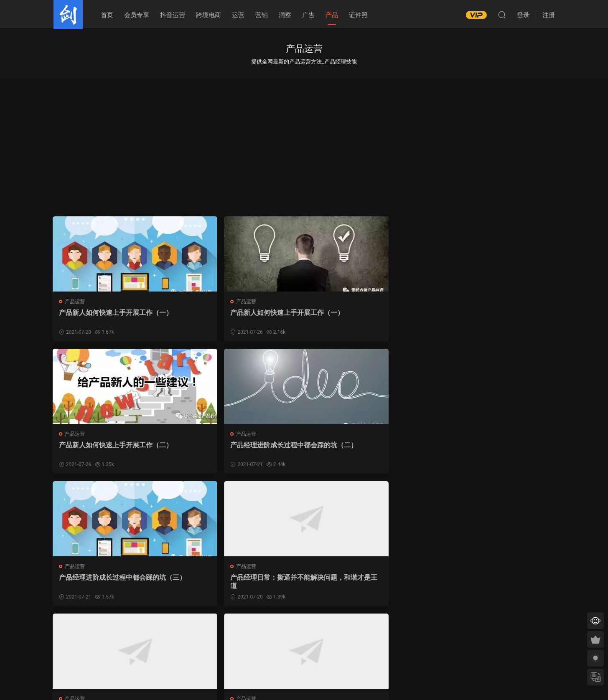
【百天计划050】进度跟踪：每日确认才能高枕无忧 (112, 583)
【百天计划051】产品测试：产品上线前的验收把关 (495, 450)
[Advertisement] (304, 141)
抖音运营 (173, 15)
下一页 (323, 630)
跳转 (365, 630)
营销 (262, 15)
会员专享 (137, 15)
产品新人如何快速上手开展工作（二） (361, 317)
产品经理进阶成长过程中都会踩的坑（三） (110, 450)
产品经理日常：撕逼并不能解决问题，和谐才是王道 (237, 450)
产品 (332, 15)
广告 (308, 15)
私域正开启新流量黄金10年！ (359, 579)
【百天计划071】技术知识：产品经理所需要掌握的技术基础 (240, 583)
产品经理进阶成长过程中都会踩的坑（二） (492, 317)
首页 (107, 15)
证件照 (358, 15)
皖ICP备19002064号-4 (304, 680)
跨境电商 (209, 15)
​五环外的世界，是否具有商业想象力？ (365, 450)
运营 (238, 15)
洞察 (285, 15)
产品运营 (76, 302)
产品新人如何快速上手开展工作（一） (107, 317)
